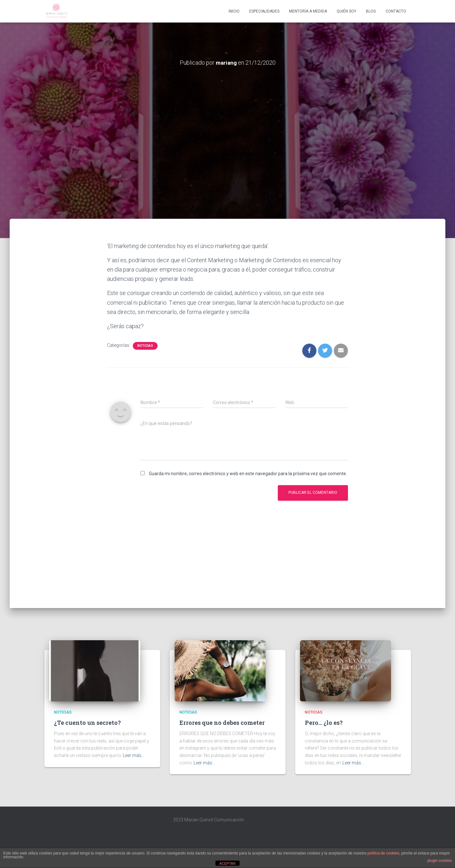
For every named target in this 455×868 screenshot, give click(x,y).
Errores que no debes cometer (222, 723)
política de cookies (383, 853)
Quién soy (346, 11)
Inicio (234, 11)
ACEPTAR (227, 863)
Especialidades (264, 11)
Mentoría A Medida (308, 11)
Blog (371, 11)
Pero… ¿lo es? (324, 723)
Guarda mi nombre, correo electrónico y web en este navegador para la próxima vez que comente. (248, 474)
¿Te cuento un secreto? (87, 723)
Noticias (145, 346)
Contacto (396, 11)
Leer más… (134, 755)
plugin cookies (440, 861)
